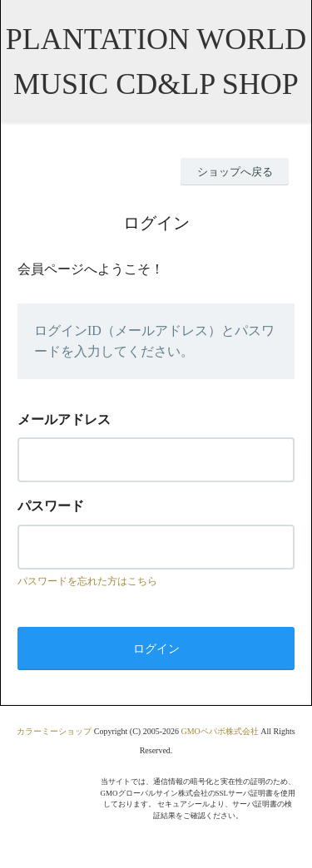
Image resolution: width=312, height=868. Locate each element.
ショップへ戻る (235, 172)
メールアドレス (64, 419)
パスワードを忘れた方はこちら (87, 581)
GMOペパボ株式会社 (219, 731)
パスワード (51, 506)
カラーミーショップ (54, 731)
